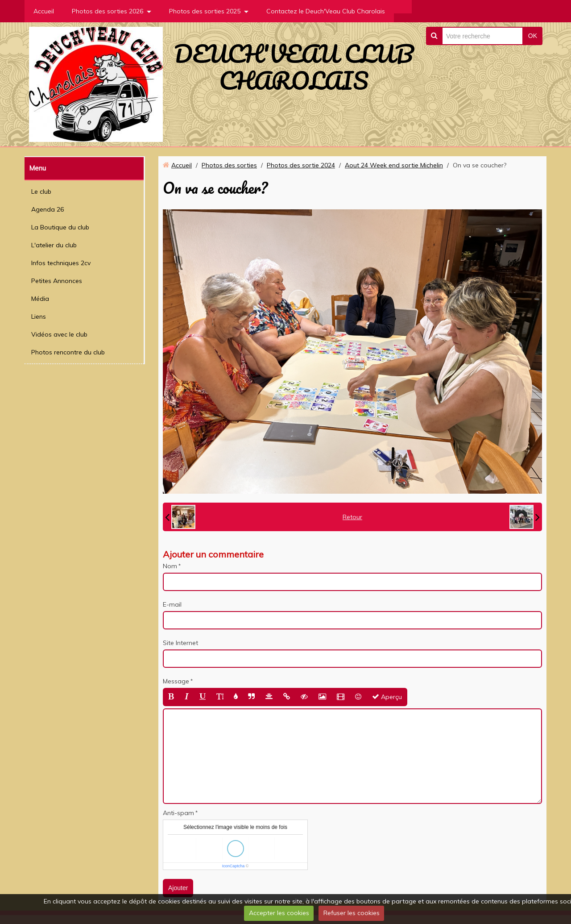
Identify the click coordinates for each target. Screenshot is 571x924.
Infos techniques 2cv (61, 263)
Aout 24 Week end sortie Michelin (394, 165)
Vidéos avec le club (59, 334)
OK (533, 36)
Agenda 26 (48, 209)
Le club (41, 191)
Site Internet (180, 643)
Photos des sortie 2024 (301, 165)
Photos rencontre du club (68, 352)
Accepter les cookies (279, 913)
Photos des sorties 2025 (205, 11)
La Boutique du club (60, 227)
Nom (170, 566)
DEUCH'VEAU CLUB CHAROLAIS (294, 67)
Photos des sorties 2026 (108, 11)
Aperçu (387, 697)
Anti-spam (178, 813)
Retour (352, 517)
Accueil (44, 11)
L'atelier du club (54, 245)
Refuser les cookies (352, 913)
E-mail (172, 604)
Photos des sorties (229, 165)
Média (40, 299)
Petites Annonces (57, 281)
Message (176, 681)
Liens (39, 316)
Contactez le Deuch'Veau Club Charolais (326, 11)
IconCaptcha (234, 866)
